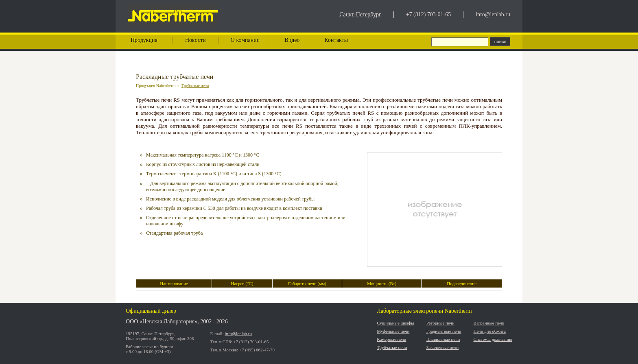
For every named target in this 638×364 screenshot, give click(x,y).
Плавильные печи (443, 339)
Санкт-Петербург (360, 14)
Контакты (336, 40)
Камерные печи (391, 339)
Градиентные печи (444, 331)
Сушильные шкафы (395, 323)
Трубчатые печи (195, 86)
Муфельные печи (393, 331)
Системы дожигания (493, 339)
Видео (292, 40)
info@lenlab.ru (493, 14)
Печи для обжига (490, 331)
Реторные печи (440, 323)
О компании (245, 40)
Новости (196, 40)
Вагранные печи (489, 323)
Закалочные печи (443, 347)
